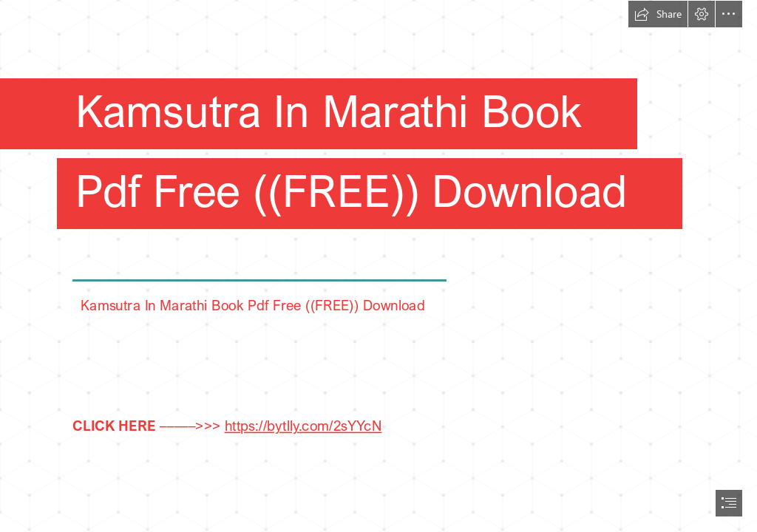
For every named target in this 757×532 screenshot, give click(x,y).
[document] (378, 266)
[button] (658, 14)
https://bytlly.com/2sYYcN (303, 424)
